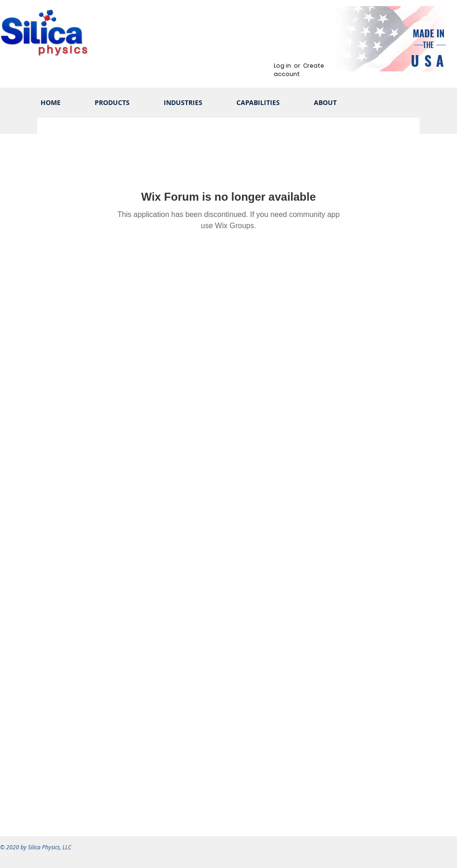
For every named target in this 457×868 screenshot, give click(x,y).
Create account (299, 70)
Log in (282, 66)
